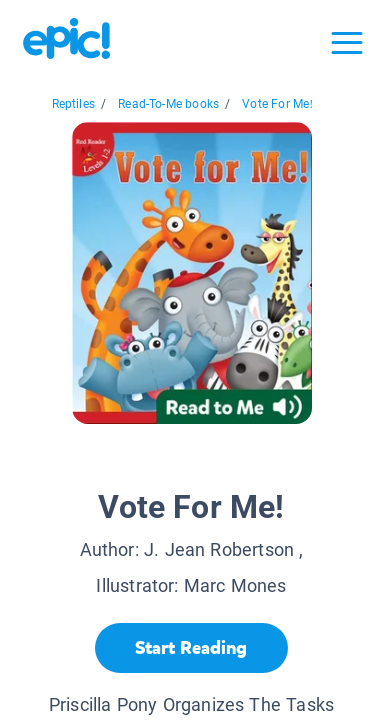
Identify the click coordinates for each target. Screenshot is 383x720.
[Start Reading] (191, 648)
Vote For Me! (277, 104)
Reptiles (73, 104)
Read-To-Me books (168, 104)
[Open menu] (347, 43)
